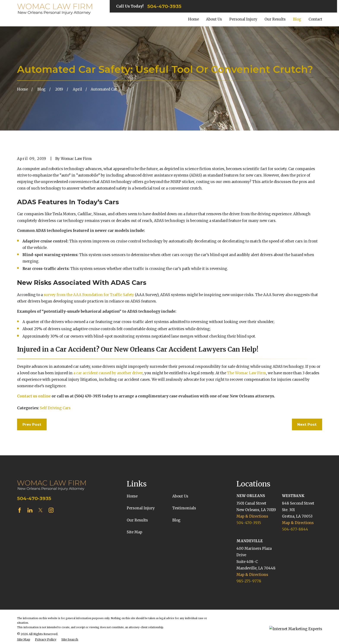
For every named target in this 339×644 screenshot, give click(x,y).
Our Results (137, 520)
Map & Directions (252, 516)
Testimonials (184, 508)
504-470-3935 (164, 6)
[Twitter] (40, 510)
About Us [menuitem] (214, 19)
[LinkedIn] (30, 510)
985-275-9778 (249, 581)
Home (132, 496)
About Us (180, 496)
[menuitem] (24, 640)
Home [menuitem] (193, 19)
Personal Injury (141, 508)
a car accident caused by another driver (108, 373)
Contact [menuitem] (315, 19)
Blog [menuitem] (297, 19)
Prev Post (32, 424)
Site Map (135, 532)
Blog (176, 520)
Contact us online (34, 396)
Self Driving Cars (55, 408)
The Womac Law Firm (246, 373)
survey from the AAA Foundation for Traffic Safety (89, 295)
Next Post (307, 424)
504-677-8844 (295, 529)
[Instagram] (51, 510)
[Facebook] (20, 510)
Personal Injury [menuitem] (243, 19)
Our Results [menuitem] (275, 19)
